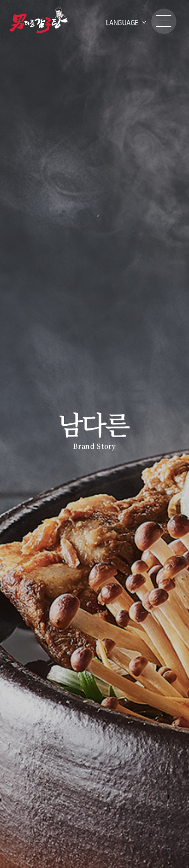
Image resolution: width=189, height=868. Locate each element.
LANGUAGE (122, 22)
